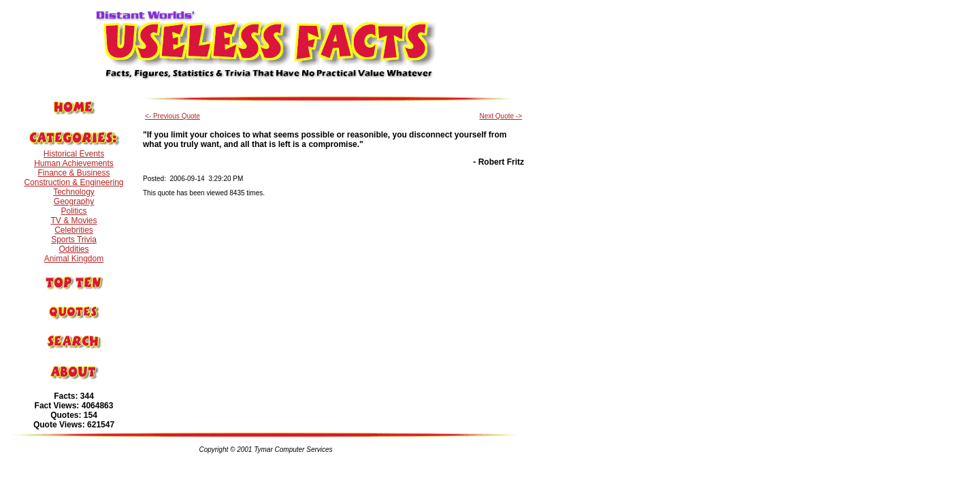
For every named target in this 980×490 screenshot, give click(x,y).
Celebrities (74, 230)
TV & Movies (73, 220)
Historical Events (74, 154)
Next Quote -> (501, 116)
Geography (74, 201)
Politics (73, 211)
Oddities (73, 249)
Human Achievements (74, 163)
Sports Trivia (74, 240)
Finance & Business (73, 173)
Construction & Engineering (73, 182)
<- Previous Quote (173, 116)
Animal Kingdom (74, 259)
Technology (74, 192)
